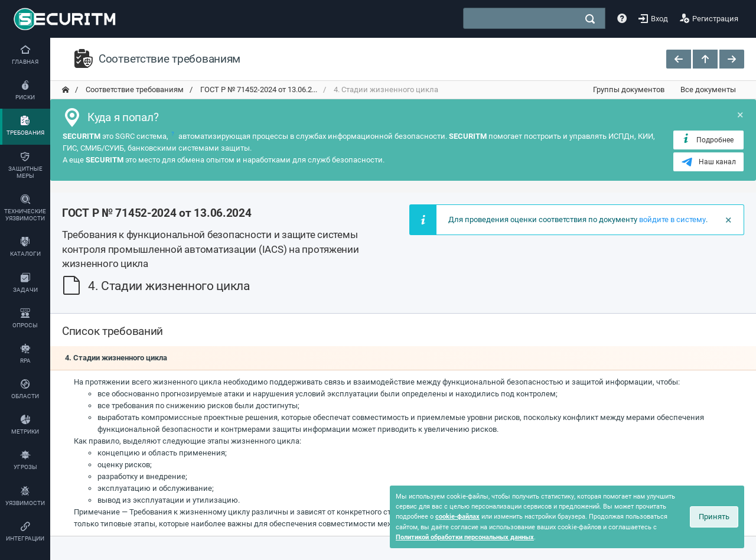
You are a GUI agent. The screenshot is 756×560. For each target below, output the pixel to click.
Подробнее (707, 139)
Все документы (708, 89)
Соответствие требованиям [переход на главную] (134, 89)
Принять (714, 517)
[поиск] (590, 19)
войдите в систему (672, 219)
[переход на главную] (66, 90)
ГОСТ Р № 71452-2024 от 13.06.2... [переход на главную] (258, 89)
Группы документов (629, 89)
